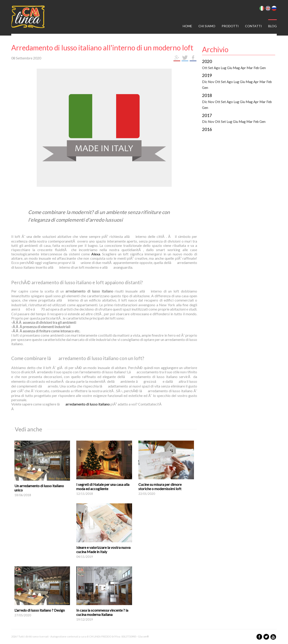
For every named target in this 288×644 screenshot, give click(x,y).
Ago (217, 68)
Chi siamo (207, 26)
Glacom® (143, 636)
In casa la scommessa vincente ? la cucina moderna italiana (102, 612)
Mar (250, 68)
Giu (230, 68)
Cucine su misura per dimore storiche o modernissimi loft (160, 486)
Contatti (253, 26)
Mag (236, 68)
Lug (224, 68)
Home (187, 26)
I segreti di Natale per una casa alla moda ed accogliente (103, 486)
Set (211, 68)
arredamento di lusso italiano (88, 404)
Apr (243, 68)
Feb (256, 68)
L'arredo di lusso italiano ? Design (40, 610)
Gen (263, 68)
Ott (205, 68)
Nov (211, 82)
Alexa (96, 254)
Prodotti (230, 26)
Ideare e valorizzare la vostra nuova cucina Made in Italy (103, 549)
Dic (205, 82)
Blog (272, 26)
